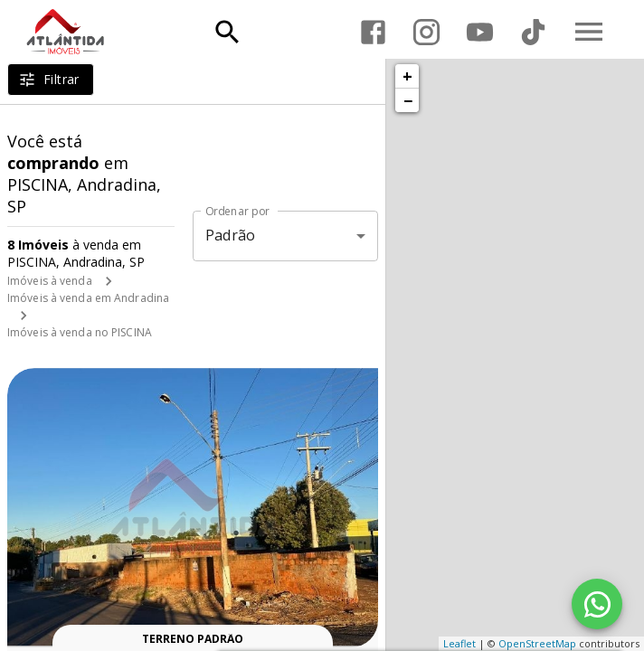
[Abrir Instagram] (426, 32)
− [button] (408, 100)
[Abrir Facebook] (373, 32)
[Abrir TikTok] (533, 32)
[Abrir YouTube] (480, 32)
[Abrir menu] (589, 32)
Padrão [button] (230, 235)
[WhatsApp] (597, 604)
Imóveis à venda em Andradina (88, 298)
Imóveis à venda (50, 281)
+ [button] (407, 76)
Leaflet (459, 643)
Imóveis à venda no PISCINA (80, 332)
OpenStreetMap (537, 643)
